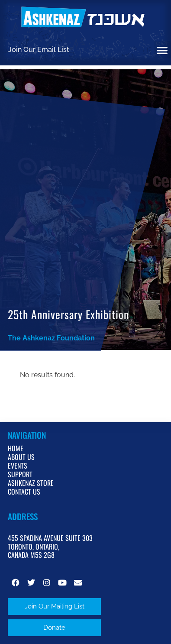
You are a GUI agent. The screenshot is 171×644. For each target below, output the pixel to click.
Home (16, 448)
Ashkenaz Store (31, 483)
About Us (21, 457)
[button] (163, 50)
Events (18, 466)
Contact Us (24, 492)
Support (20, 474)
